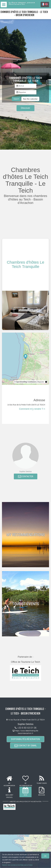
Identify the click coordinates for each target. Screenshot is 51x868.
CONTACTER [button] (26, 476)
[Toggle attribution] (46, 382)
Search (16, 99)
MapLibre (41, 382)
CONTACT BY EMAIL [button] (26, 745)
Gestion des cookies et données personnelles (17, 865)
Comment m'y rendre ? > (32, 409)
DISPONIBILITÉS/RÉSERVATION (25, 739)
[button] (30, 99)
